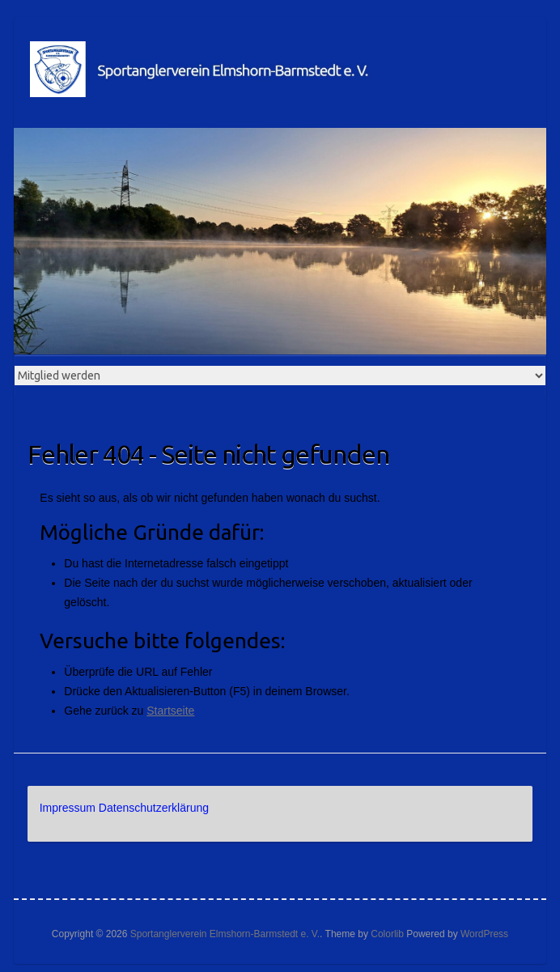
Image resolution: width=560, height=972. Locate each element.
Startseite (170, 711)
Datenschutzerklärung (154, 808)
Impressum (68, 808)
